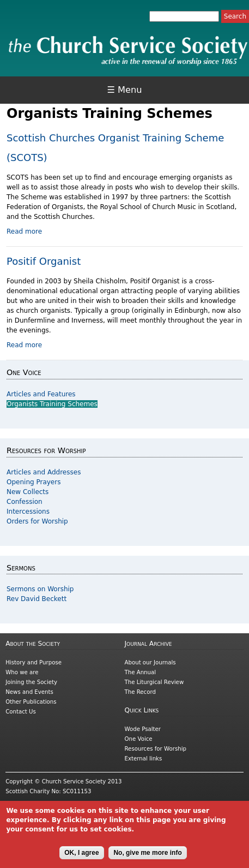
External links (144, 759)
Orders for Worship (37, 521)
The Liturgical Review (154, 682)
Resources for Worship (156, 749)
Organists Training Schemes (52, 404)
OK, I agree (81, 857)
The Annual (141, 672)
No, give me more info (147, 857)
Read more (24, 231)
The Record (140, 692)
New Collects (28, 492)
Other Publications (31, 702)
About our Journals (150, 662)
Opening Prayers (34, 482)
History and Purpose (34, 662)
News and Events (29, 692)
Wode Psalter (143, 729)
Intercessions (28, 512)
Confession (25, 502)
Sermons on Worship (40, 589)
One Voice (139, 739)
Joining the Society (31, 682)
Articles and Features (41, 394)
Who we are (22, 672)
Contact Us (21, 712)
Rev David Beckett (37, 599)
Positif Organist (44, 261)
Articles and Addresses (44, 472)
